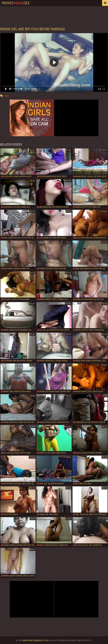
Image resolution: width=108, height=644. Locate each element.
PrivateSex (16, 3)
